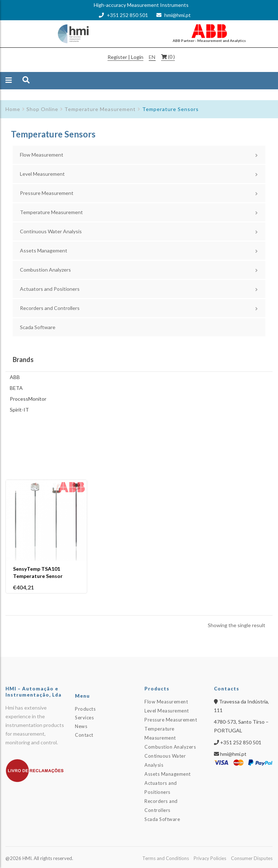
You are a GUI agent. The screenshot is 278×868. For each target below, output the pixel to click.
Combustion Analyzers (45, 270)
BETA (16, 388)
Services (84, 718)
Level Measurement (42, 174)
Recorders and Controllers (50, 308)
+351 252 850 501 (127, 15)
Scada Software (38, 327)
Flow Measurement (42, 155)
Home (13, 109)
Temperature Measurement (100, 109)
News (81, 726)
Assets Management (44, 250)
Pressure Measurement (47, 193)
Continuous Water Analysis (51, 231)
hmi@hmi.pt (178, 15)
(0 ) (171, 57)
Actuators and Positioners (50, 289)
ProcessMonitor (28, 399)
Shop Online (42, 109)
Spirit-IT (19, 410)
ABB (15, 377)
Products (85, 709)
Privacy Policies (210, 858)
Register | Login (125, 57)
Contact (84, 735)
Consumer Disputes (252, 858)
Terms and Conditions (166, 858)
